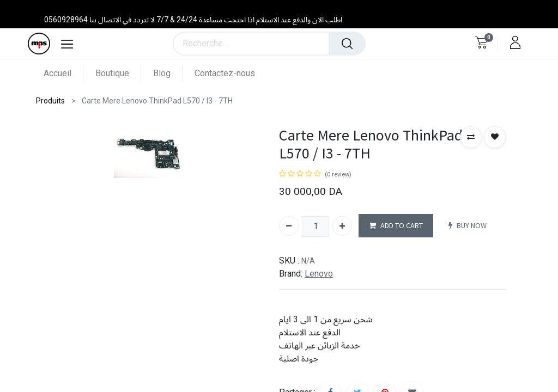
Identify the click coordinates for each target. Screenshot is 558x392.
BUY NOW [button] (468, 226)
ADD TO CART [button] (396, 226)
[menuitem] (63, 73)
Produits (50, 101)
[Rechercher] (347, 44)
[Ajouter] (342, 226)
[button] (471, 137)
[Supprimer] (289, 226)
